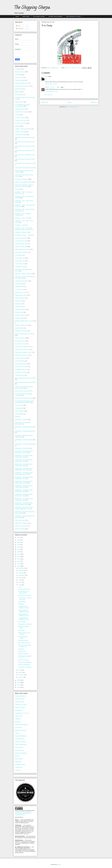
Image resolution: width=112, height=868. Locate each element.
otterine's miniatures (21, 742)
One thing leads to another (23, 637)
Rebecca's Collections (21, 753)
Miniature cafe (19, 312)
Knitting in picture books (22, 281)
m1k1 (47, 76)
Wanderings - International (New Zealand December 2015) (24, 469)
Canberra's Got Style (21, 705)
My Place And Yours (21, 344)
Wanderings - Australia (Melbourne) (25, 431)
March (20, 672)
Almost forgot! (22, 602)
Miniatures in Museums (22, 331)
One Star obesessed (21, 358)
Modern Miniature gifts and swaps (24, 334)
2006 (19, 687)
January (21, 677)
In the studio (21, 630)
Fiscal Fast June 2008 (21, 241)
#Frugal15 (18, 69)
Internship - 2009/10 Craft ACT (73, 68)
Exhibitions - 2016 (20, 225)
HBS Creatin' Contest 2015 (23, 249)
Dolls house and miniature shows (24, 168)
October (21, 573)
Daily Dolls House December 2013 (25, 138)
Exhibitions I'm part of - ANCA (23, 235)
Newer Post (45, 102)
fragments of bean (20, 707)
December (21, 568)
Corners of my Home (21, 120)
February (21, 675)
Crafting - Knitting (20, 132)
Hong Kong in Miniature (22, 252)
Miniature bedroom (20, 309)
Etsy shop (18, 189)
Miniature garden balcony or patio (24, 321)
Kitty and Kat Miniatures (22, 725)
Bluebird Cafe (19, 89)
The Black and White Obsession (24, 398)
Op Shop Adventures (21, 364)
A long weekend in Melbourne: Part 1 (24, 619)
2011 (19, 564)
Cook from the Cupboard (22, 112)
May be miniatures (20, 298)
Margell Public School (21, 295)
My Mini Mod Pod (20, 739)
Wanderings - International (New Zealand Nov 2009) (24, 491)
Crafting (17, 126)
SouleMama (18, 762)
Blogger (59, 865)
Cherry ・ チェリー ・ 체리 (53, 87)
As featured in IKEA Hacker (23, 86)
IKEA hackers (19, 716)
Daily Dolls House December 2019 (25, 155)
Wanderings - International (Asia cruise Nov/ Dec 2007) (24, 452)
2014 (19, 557)
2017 (19, 549)
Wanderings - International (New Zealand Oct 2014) (24, 499)
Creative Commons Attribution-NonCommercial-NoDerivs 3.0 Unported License (23, 813)
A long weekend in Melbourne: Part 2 (24, 615)
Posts (18, 26)
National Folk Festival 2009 (23, 347)
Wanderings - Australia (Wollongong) (25, 444)
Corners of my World (21, 123)
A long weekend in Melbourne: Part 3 (24, 611)
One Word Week (20, 361)
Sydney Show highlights (25, 662)
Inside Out (18, 719)
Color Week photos (20, 109)
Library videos (19, 284)
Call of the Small (20, 702)
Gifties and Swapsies (21, 247)
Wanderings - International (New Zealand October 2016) (24, 504)
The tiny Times (19, 405)
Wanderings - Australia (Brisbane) (24, 427)
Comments (20, 29)
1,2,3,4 (20, 587)
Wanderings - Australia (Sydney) (24, 440)
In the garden (19, 255)
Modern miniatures (20, 338)
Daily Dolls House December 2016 (25, 146)
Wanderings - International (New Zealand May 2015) (24, 486)
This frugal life (19, 408)
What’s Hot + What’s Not (22, 523)
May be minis (19, 301)
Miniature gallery (20, 318)
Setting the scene (20, 375)
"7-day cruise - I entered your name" (25, 599)
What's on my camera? (21, 526)
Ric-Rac (17, 756)
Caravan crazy (19, 102)
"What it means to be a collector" (24, 633)
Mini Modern (18, 727)
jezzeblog (18, 722)
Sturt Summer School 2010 (23, 391)
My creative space (20, 341)
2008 (19, 683)
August (20, 578)
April (20, 670)
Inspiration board (20, 267)
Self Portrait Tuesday (21, 372)
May (20, 585)
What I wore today (20, 520)
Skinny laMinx (19, 759)
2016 (19, 552)
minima (17, 733)
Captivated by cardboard (25, 624)
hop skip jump (19, 710)
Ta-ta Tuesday (22, 622)
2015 (19, 554)
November (21, 571)
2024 (19, 538)
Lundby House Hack (21, 292)
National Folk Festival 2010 (23, 350)
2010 (19, 566)
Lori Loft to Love (20, 289)
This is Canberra (20, 411)
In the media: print (20, 258)
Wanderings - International (22, 448)
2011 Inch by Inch (20, 72)
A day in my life (19, 77)
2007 (19, 685)
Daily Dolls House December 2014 (25, 142)
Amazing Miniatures (20, 696)
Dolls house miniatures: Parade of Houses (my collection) (24, 186)
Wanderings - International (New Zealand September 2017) (24, 508)
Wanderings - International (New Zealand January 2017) (24, 474)
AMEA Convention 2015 (22, 83)
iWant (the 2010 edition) (25, 595)
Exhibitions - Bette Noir (21, 232)
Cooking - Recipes (20, 117)
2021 (19, 540)
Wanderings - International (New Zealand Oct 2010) (24, 495)
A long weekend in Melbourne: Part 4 (24, 607)
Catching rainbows (23, 640)
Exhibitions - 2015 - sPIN (22, 218)
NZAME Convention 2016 (22, 355)
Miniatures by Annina (21, 730)
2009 (19, 680)
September (22, 575)
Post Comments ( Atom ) (73, 107)
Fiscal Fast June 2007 (21, 238)
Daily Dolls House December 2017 (25, 150)
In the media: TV (20, 264)
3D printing (18, 75)
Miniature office (19, 328)
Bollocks (17, 92)
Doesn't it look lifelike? (24, 665)
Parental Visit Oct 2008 (21, 367)
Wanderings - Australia (21, 420)
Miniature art (19, 304)
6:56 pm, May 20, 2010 (51, 84)
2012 (19, 561)
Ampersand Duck (20, 699)
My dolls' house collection (55, 16)
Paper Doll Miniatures (21, 744)
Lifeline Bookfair (20, 287)
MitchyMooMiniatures (21, 736)
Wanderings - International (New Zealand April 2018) (24, 461)
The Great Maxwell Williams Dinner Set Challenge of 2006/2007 (25, 402)
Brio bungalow (19, 95)
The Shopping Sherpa (32, 8)
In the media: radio (20, 261)
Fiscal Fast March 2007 (22, 244)
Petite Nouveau (19, 747)
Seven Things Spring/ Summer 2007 (25, 378)
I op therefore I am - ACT (22, 713)
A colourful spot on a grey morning (24, 592)
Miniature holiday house (22, 325)
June (20, 582)
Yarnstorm (18, 770)
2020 (19, 542)
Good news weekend (24, 643)
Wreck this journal (20, 529)
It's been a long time (24, 660)
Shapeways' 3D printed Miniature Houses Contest (24, 387)
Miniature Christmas (21, 315)
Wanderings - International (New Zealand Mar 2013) (24, 478)
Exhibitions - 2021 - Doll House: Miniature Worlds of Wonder (24, 229)
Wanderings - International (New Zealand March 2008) (24, 482)
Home (17, 16)
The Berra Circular (20, 765)
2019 (19, 545)
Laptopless (21, 649)
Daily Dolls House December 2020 (25, 159)
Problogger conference (21, 369)
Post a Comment (48, 95)
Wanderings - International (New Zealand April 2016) (24, 456)
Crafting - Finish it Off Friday (23, 129)
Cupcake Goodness (21, 135)
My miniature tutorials (39, 16)
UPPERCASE (19, 767)
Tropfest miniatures (23, 654)
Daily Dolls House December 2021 (25, 163)
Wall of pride (26, 16)
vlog (16, 417)
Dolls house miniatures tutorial (23, 182)
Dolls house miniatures (21, 179)
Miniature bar (19, 307)
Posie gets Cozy (19, 750)
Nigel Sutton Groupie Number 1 (24, 352)
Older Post (94, 102)
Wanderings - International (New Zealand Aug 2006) (24, 465)
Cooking (17, 115)
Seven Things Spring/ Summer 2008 (25, 382)
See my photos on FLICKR (73, 16)
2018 (19, 547)
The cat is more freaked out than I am (25, 646)
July (20, 580)
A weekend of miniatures (25, 667)
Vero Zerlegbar (19, 414)
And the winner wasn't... (25, 589)
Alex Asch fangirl (20, 80)
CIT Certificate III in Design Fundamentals (22, 105)
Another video (22, 651)
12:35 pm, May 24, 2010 (51, 91)
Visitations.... (22, 604)
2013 (19, 559)
